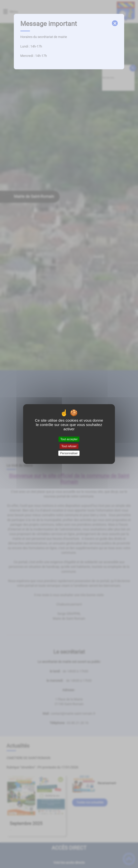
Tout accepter (69, 439)
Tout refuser (69, 446)
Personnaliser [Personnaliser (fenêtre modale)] (69, 453)
